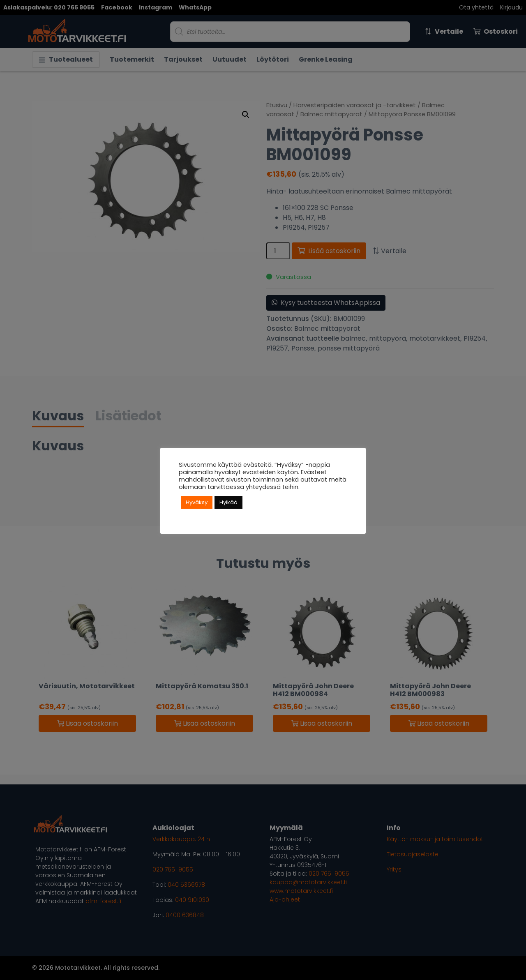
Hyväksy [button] (197, 502)
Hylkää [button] (228, 502)
